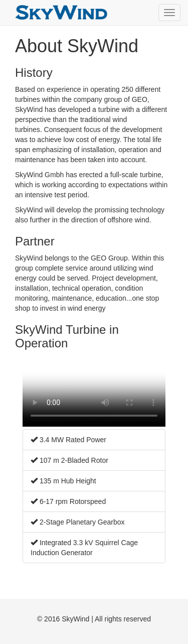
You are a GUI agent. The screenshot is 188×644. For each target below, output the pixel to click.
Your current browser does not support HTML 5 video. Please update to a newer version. (94, 391)
